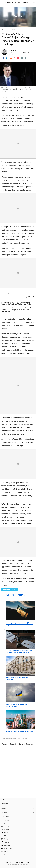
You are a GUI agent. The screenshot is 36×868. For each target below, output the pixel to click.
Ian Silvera (14, 50)
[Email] (22, 58)
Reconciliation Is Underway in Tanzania (19, 731)
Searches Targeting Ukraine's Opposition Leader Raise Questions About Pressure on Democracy (20, 624)
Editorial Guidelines (26, 744)
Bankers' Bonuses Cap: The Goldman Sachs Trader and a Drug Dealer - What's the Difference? (18, 310)
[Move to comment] (26, 58)
